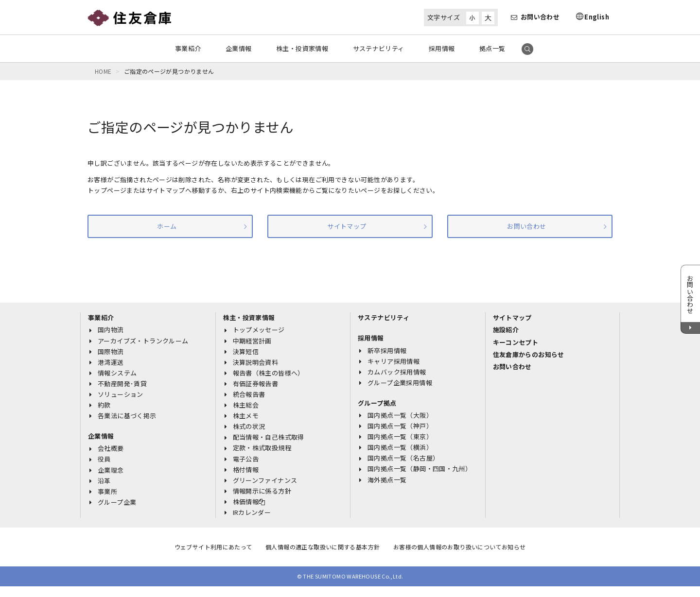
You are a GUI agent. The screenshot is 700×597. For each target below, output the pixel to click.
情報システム (117, 373)
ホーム (167, 226)
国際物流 (111, 351)
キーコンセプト (516, 342)
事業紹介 (188, 48)
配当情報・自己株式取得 (269, 437)
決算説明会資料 (256, 362)
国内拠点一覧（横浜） (400, 447)
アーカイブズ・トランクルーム (143, 341)
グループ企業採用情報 (400, 383)
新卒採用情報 (387, 350)
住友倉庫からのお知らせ (529, 354)
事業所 (107, 491)
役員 (104, 459)
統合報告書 (249, 394)
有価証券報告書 (256, 384)
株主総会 (246, 405)
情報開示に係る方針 (262, 491)
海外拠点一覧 (387, 480)
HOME (103, 71)
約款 (104, 405)
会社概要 (111, 448)
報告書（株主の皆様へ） (269, 373)
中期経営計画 (252, 341)
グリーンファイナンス (265, 480)
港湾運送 (111, 362)
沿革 (104, 481)
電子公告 (246, 459)
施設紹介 (506, 330)
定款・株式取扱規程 (262, 448)
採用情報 (442, 48)
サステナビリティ (379, 48)
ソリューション (121, 394)
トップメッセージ (259, 330)
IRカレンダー (252, 512)
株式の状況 (249, 426)
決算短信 (246, 351)
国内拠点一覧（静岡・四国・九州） (420, 469)
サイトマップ (347, 226)
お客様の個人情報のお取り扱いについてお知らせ (460, 547)
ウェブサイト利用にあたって (213, 547)
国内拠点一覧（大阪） (400, 415)
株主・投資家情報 (302, 48)
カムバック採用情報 (397, 372)
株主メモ (246, 416)
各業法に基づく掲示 (127, 416)
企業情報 (239, 48)
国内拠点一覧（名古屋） (403, 458)
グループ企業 (117, 502)
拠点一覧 (492, 48)
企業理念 (111, 470)
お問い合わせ (535, 17)
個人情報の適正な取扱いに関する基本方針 (323, 547)
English (597, 17)
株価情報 (249, 502)
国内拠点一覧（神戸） (400, 426)
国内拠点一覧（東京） (400, 436)
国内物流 (111, 330)
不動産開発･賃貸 (122, 384)
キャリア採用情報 (394, 361)
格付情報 (246, 469)
